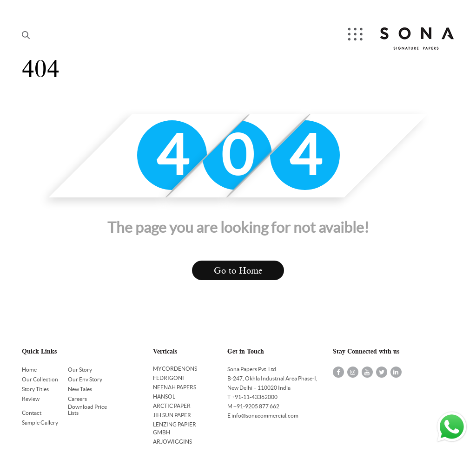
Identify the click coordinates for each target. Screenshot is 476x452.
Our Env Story (85, 379)
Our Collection (40, 379)
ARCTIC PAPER (172, 406)
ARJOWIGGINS (172, 442)
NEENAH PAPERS (175, 387)
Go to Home (238, 271)
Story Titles (35, 389)
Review (31, 399)
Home (29, 370)
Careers (77, 399)
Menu (356, 35)
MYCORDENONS (175, 369)
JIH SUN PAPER (172, 415)
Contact (32, 413)
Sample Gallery (40, 423)
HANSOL (164, 396)
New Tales (80, 389)
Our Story (80, 370)
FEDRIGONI (169, 378)
